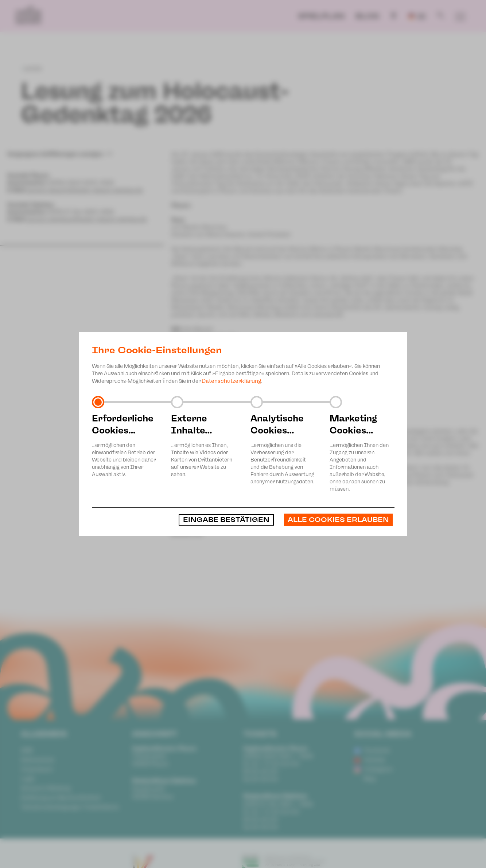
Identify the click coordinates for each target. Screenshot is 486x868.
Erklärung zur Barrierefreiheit (61, 798)
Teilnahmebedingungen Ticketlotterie (70, 807)
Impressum (37, 769)
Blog (367, 16)
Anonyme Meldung (46, 788)
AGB (27, 750)
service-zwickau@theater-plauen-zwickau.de (87, 219)
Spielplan (321, 16)
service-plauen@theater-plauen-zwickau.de (85, 190)
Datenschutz (38, 760)
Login (28, 779)
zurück (31, 68)
